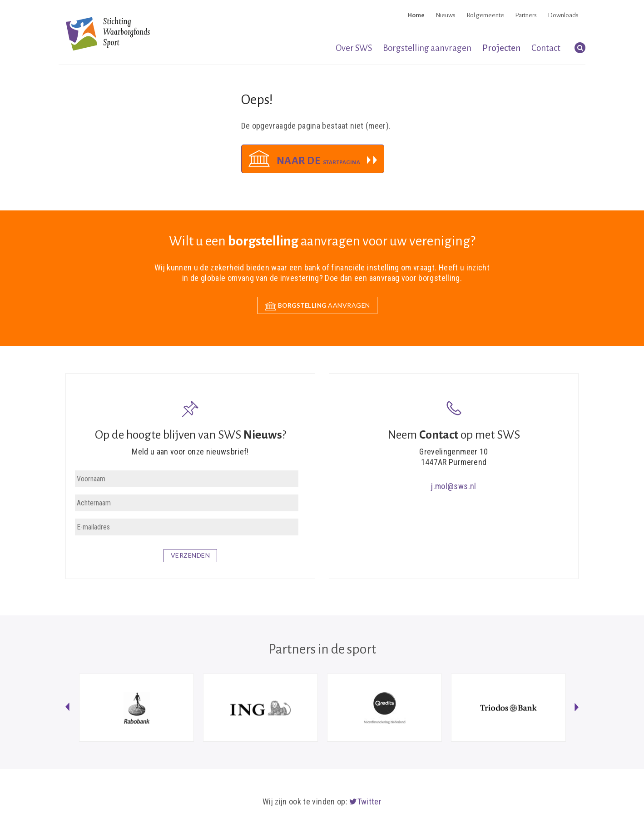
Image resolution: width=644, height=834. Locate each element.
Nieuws (446, 15)
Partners (526, 15)
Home (416, 15)
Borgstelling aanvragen (427, 48)
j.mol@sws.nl (453, 486)
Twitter (365, 802)
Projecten (501, 48)
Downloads (563, 15)
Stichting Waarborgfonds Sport (108, 33)
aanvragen (317, 306)
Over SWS (354, 48)
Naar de (319, 161)
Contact (546, 48)
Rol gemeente (485, 15)
